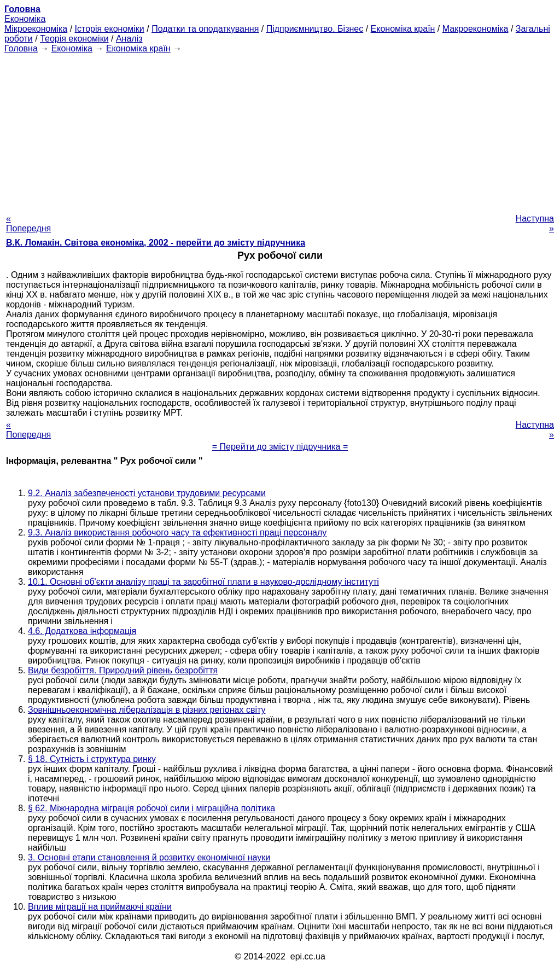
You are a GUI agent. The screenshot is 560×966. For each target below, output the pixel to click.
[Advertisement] (280, 130)
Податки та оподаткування (205, 29)
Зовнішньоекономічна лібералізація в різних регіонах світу (147, 710)
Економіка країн (403, 29)
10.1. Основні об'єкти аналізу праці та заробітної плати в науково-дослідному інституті (203, 582)
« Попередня (28, 223)
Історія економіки (110, 29)
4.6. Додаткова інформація (82, 631)
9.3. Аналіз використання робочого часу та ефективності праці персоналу (177, 533)
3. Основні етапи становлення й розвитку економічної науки (149, 857)
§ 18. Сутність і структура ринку (92, 759)
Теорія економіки (74, 39)
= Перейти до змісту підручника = (280, 447)
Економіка (25, 19)
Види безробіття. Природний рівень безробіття (123, 670)
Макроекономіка (476, 29)
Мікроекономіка (36, 29)
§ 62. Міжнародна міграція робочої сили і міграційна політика (151, 808)
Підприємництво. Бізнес (315, 29)
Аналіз (129, 39)
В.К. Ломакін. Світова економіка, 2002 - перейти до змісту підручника (156, 243)
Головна (21, 48)
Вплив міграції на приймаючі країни (100, 907)
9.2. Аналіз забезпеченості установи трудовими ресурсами (147, 493)
